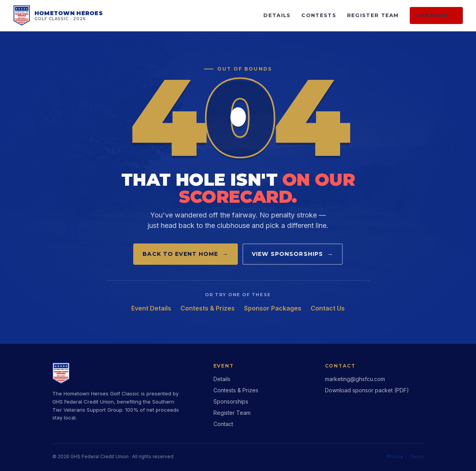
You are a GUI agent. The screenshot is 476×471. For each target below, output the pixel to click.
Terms (417, 456)
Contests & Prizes (208, 308)
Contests (319, 15)
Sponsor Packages (273, 308)
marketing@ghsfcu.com (355, 379)
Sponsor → (436, 15)
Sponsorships (231, 401)
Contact (223, 424)
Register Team (373, 15)
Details (277, 15)
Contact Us (328, 308)
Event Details (151, 308)
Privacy (395, 456)
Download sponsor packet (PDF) (367, 390)
